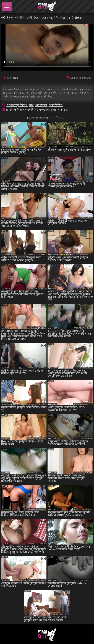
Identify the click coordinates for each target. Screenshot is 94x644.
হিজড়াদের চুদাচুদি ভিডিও (53, 110)
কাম (31, 105)
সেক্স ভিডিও (56, 105)
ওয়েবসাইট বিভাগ (17, 105)
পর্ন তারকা (41, 105)
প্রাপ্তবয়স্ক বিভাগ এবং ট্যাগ (21, 110)
